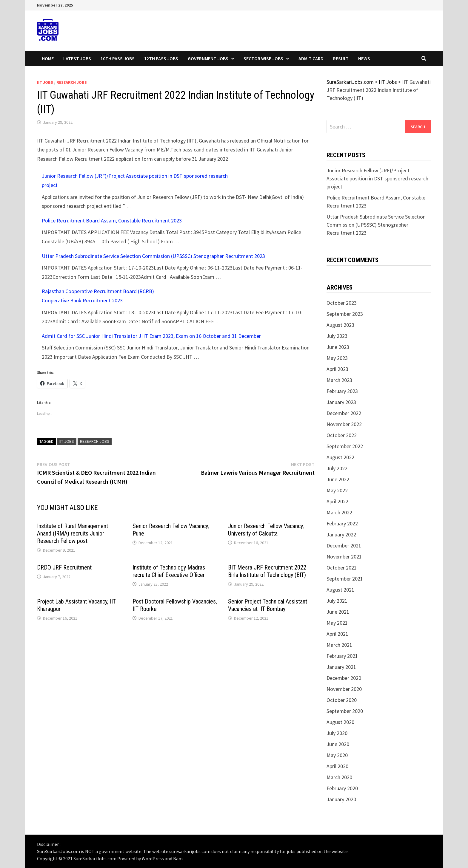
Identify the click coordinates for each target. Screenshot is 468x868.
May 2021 (337, 623)
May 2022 (337, 490)
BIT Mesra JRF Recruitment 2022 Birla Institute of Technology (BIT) (267, 571)
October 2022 (342, 435)
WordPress (153, 858)
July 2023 (337, 336)
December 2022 (344, 413)
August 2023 (340, 325)
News (364, 58)
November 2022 (344, 424)
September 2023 (345, 314)
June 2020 (338, 744)
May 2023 (337, 358)
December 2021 (344, 546)
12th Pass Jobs (161, 58)
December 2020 (344, 678)
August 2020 (340, 722)
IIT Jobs (45, 82)
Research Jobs (72, 82)
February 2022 (342, 523)
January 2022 (341, 534)
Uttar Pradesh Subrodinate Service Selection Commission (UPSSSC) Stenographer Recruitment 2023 (153, 256)
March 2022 (339, 512)
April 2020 (337, 766)
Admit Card (311, 58)
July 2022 (337, 468)
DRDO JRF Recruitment (64, 567)
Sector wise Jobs (263, 58)
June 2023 (338, 347)
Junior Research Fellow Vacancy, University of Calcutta (266, 530)
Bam (178, 858)
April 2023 (337, 369)
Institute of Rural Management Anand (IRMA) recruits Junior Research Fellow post (73, 533)
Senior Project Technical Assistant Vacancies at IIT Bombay (268, 605)
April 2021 (337, 634)
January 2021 (341, 667)
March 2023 (339, 380)
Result (341, 58)
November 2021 (344, 557)
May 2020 (337, 755)
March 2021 (339, 645)
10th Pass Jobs (118, 58)
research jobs (95, 441)
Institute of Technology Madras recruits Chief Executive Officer (169, 571)
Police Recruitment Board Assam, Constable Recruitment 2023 (112, 221)
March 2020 (339, 777)
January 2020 (341, 799)
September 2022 (345, 446)
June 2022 (338, 479)
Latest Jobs (77, 58)
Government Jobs (208, 58)
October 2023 (342, 303)
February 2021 (342, 656)
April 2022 (337, 501)
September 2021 (345, 579)
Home (48, 58)
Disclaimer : (49, 844)
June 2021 (338, 612)
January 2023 (341, 402)
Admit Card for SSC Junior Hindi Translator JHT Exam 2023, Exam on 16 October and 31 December (151, 336)
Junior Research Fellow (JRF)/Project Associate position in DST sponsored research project (377, 178)
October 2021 (342, 568)
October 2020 (342, 700)
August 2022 (340, 457)
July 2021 (337, 601)
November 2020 (344, 689)
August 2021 (340, 590)
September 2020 (345, 711)
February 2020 (342, 788)
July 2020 (337, 733)
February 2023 (342, 391)
